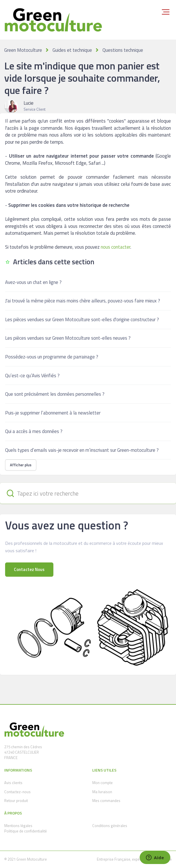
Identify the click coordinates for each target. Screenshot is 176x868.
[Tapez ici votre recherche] (88, 493)
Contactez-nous (17, 792)
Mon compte (102, 783)
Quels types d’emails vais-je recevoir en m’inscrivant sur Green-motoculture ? (82, 450)
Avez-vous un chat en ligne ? (33, 282)
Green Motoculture (23, 50)
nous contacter (116, 247)
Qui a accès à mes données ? (34, 431)
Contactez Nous (29, 569)
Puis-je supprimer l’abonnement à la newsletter (53, 413)
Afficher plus (21, 465)
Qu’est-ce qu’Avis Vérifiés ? (32, 376)
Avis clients (13, 783)
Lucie (29, 103)
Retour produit (16, 801)
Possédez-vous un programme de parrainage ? (52, 357)
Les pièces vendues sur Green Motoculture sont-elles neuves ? (68, 338)
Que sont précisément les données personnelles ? (55, 394)
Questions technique (123, 50)
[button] (166, 12)
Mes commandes (106, 801)
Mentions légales (18, 826)
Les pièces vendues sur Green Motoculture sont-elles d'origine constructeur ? (82, 319)
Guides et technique (72, 50)
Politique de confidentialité (26, 831)
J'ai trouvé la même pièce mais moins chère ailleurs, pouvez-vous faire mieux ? (83, 301)
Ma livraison (102, 792)
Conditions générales (110, 826)
